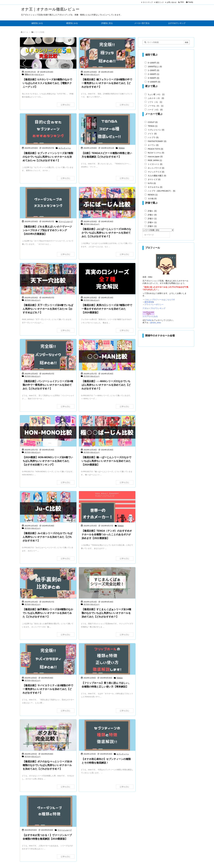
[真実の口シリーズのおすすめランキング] (107, 279)
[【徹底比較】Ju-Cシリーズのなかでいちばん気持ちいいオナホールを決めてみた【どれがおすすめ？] (48, 507)
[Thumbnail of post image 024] (107, 507)
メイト (152, 134)
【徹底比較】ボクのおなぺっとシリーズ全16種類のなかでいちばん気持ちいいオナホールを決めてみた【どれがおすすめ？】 (47, 765)
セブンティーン (65, 148)
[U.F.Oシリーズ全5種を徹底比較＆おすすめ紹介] (48, 53)
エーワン (153, 145)
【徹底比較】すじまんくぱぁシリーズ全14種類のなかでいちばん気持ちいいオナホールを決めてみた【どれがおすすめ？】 (106, 613)
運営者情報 (149, 302)
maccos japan (155, 157)
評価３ (152, 219)
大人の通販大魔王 (157, 176)
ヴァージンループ (66, 221)
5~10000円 (154, 82)
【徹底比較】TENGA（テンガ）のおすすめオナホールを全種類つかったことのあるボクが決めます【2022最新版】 (107, 534)
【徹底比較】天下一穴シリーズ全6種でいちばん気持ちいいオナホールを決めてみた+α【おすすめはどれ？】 (48, 309)
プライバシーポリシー (154, 304)
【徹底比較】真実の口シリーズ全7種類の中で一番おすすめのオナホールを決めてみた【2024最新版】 (107, 309)
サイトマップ (148, 2)
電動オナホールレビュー (34, 74)
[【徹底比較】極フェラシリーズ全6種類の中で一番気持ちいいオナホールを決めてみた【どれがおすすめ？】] (107, 53)
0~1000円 (153, 63)
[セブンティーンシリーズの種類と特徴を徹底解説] (107, 735)
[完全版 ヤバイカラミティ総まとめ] (48, 659)
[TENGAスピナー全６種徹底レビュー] (107, 129)
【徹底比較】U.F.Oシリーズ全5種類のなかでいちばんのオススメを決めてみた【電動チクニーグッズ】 (47, 83)
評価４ (152, 222)
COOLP (153, 122)
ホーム (26, 32)
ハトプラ (153, 137)
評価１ (152, 211)
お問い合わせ (172, 2)
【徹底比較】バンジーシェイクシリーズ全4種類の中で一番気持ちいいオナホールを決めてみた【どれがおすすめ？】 (48, 385)
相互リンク (160, 2)
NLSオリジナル (156, 153)
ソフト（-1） (155, 102)
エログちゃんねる (150, 316)
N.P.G (152, 183)
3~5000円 (153, 78)
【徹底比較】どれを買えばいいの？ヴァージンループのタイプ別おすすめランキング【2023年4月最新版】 (47, 230)
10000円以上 (155, 67)
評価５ (152, 226)
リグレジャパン (156, 130)
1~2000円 (153, 70)
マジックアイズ (156, 172)
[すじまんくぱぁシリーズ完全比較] (107, 583)
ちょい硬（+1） (156, 94)
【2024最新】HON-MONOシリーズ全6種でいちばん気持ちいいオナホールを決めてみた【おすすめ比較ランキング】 (48, 461)
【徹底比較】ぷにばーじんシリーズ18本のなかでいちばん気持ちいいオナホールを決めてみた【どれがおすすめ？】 (106, 233)
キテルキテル (155, 187)
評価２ (152, 215)
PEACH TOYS (155, 149)
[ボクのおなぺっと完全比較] (48, 735)
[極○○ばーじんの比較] (107, 431)
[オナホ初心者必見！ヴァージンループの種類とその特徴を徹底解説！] (48, 811)
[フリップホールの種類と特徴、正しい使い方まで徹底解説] (107, 659)
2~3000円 (153, 74)
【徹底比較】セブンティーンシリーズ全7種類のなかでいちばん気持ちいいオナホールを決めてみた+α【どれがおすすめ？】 (48, 157)
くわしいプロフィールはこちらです (160, 300)
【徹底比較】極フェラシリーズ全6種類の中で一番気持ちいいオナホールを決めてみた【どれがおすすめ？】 (107, 83)
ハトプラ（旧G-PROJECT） (162, 191)
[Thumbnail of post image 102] (107, 203)
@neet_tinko (156, 323)
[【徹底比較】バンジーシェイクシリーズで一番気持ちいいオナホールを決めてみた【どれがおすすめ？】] (48, 355)
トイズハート (155, 164)
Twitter (149, 320)
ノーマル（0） (156, 106)
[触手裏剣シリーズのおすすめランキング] (48, 583)
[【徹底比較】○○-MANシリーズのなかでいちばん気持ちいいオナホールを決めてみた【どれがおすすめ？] (107, 355)
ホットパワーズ (156, 168)
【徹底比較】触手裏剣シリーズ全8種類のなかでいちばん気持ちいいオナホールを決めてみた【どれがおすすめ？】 (48, 613)
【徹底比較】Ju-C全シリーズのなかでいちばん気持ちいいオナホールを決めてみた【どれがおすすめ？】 (47, 537)
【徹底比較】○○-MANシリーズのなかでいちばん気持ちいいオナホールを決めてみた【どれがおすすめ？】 (106, 385)
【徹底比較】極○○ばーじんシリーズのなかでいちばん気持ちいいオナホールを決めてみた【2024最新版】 (106, 461)
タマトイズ (154, 179)
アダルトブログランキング (154, 308)
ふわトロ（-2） (156, 98)
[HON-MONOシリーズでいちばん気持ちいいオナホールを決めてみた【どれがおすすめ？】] (48, 431)
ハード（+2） (155, 110)
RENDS (153, 195)
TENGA (122, 148)
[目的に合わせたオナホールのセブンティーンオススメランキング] (48, 129)
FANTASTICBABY (157, 141)
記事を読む (66, 105)
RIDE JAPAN (155, 160)
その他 (152, 199)
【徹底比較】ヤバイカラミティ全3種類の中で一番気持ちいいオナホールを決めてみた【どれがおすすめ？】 (48, 689)
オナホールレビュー (92, 74)
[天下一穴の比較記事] (48, 279)
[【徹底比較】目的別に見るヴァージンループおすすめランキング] (48, 203)
